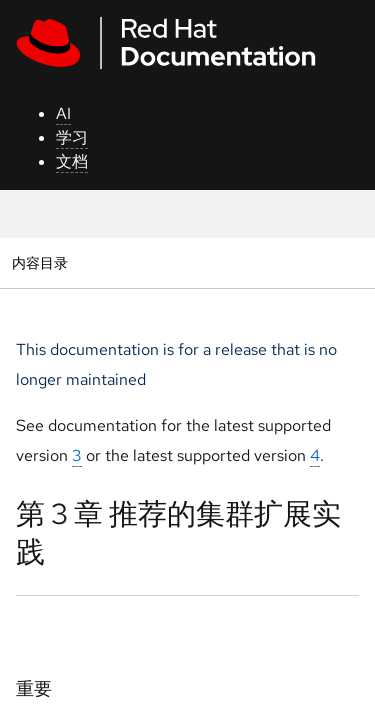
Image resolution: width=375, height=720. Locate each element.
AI (63, 113)
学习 (72, 137)
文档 (72, 161)
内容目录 (39, 262)
